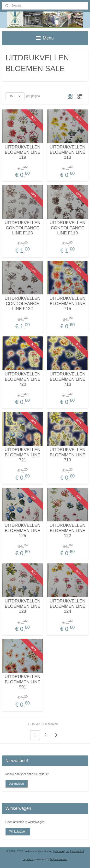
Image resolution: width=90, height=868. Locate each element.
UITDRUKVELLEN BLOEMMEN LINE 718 (68, 379)
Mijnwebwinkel (59, 859)
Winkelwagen (18, 832)
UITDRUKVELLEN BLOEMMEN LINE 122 (68, 530)
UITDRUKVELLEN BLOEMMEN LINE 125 (22, 530)
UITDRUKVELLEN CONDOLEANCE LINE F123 (22, 228)
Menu (45, 38)
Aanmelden (16, 784)
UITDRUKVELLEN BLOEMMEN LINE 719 (68, 455)
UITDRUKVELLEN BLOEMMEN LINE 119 (22, 152)
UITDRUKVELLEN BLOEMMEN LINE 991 (22, 682)
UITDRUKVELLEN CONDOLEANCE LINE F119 (68, 228)
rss (68, 851)
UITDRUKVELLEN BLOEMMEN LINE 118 (68, 152)
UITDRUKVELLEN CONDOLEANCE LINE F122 (22, 304)
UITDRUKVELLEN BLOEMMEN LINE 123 (22, 606)
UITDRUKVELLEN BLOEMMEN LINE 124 (68, 606)
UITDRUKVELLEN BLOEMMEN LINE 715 (68, 304)
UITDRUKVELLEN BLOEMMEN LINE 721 (22, 455)
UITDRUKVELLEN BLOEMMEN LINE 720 (22, 379)
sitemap (59, 851)
